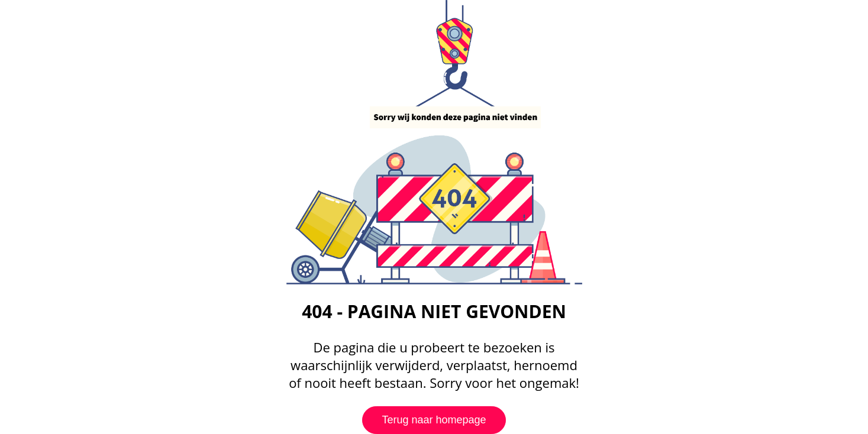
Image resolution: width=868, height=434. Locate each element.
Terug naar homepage (434, 420)
